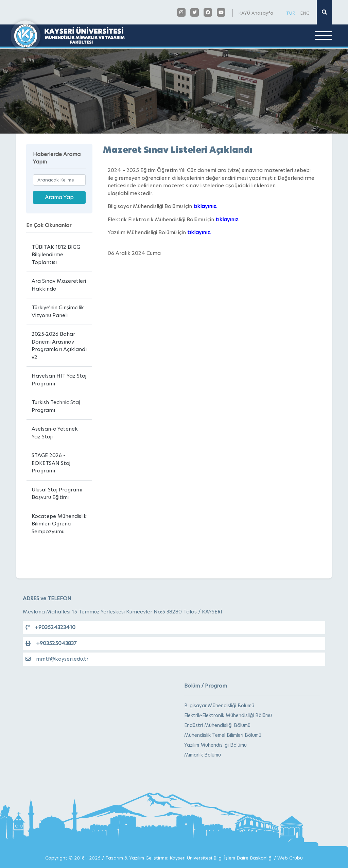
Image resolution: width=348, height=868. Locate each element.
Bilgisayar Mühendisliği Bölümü (219, 706)
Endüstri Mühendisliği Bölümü (217, 725)
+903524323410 (50, 627)
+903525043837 (51, 643)
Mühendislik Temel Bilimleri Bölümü (223, 735)
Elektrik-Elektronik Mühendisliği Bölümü (228, 715)
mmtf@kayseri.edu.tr (57, 659)
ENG (305, 13)
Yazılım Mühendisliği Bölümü (215, 745)
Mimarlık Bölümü (203, 755)
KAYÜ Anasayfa (256, 13)
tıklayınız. (205, 206)
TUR (291, 13)
